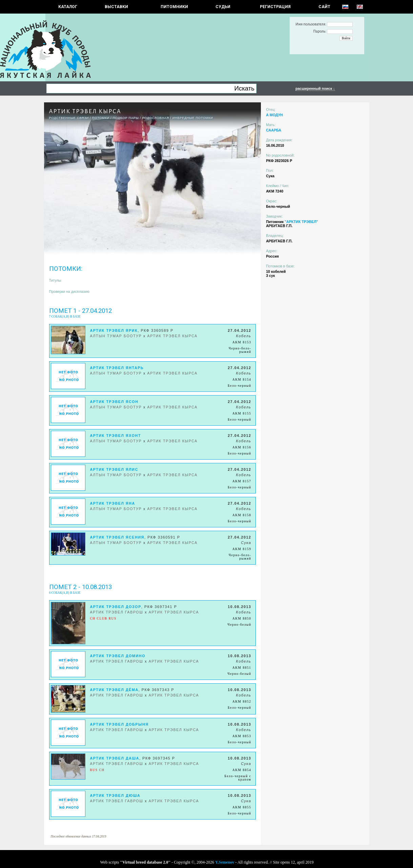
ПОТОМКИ (101, 118)
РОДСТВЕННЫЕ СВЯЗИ (69, 118)
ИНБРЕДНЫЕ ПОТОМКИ (193, 118)
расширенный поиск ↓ (315, 88)
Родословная (156, 118)
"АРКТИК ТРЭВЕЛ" (301, 222)
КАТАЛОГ (68, 7)
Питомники (174, 7)
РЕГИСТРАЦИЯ (275, 7)
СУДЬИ (223, 7)
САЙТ (324, 7)
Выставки (116, 7)
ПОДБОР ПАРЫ (126, 118)
